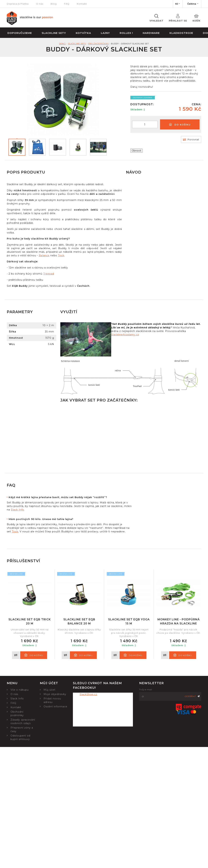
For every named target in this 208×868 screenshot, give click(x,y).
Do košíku (180, 124)
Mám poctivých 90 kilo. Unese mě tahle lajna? (41, 519)
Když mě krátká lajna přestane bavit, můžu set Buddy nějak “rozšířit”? (58, 497)
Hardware (151, 33)
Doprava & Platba (18, 4)
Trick (61, 255)
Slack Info (17, 510)
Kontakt (82, 4)
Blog (54, 4)
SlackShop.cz (88, 694)
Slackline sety (54, 33)
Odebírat (192, 696)
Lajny (105, 33)
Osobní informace (55, 707)
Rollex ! (126, 33)
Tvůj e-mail (146, 690)
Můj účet (49, 690)
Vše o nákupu (20, 690)
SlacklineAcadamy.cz (125, 335)
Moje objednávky (55, 694)
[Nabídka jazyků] (192, 4)
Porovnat (191, 139)
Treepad (49, 274)
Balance (44, 255)
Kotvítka (83, 33)
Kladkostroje (181, 33)
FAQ (67, 4)
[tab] (69, 497)
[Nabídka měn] (178, 4)
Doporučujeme (20, 33)
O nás (40, 4)
